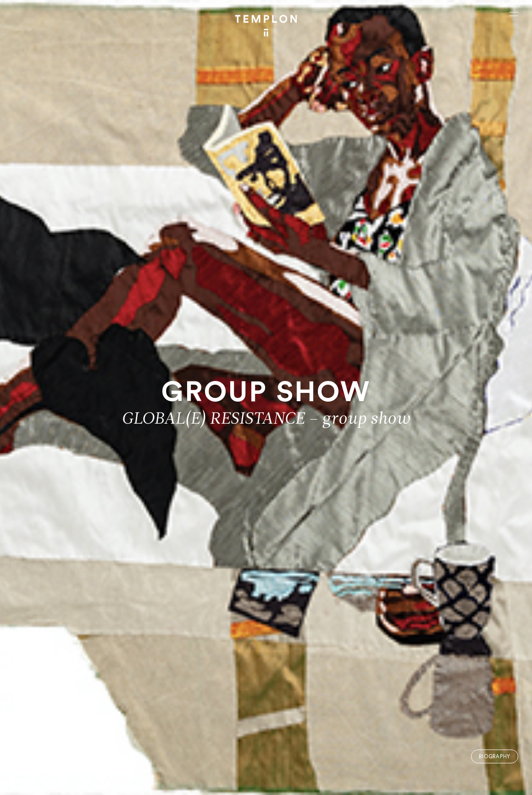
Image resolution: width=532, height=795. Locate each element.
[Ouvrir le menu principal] (514, 14)
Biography (495, 757)
